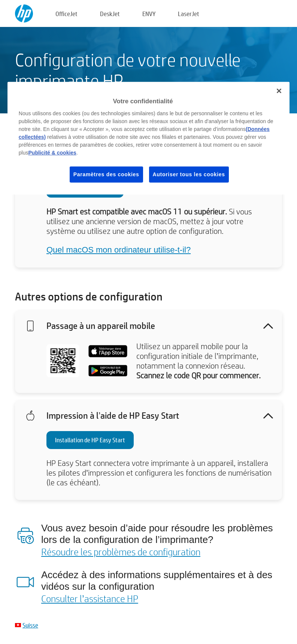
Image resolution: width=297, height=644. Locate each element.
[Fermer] (279, 91)
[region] (148, 138)
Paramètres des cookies (106, 174)
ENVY (149, 14)
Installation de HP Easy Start (90, 440)
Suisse (30, 625)
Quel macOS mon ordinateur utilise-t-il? (119, 250)
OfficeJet (66, 14)
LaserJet (189, 14)
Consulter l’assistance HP (90, 598)
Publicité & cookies (52, 153)
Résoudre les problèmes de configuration (121, 552)
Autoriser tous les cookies (189, 174)
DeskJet (110, 14)
